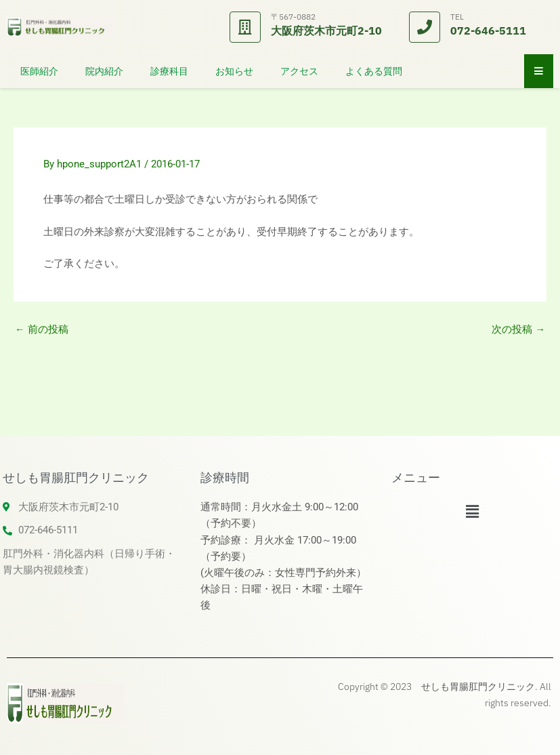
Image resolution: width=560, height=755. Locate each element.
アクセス (299, 71)
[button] (472, 512)
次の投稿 (518, 330)
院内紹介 (104, 71)
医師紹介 (39, 71)
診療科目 (169, 71)
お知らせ (234, 71)
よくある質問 (374, 71)
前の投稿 (42, 330)
